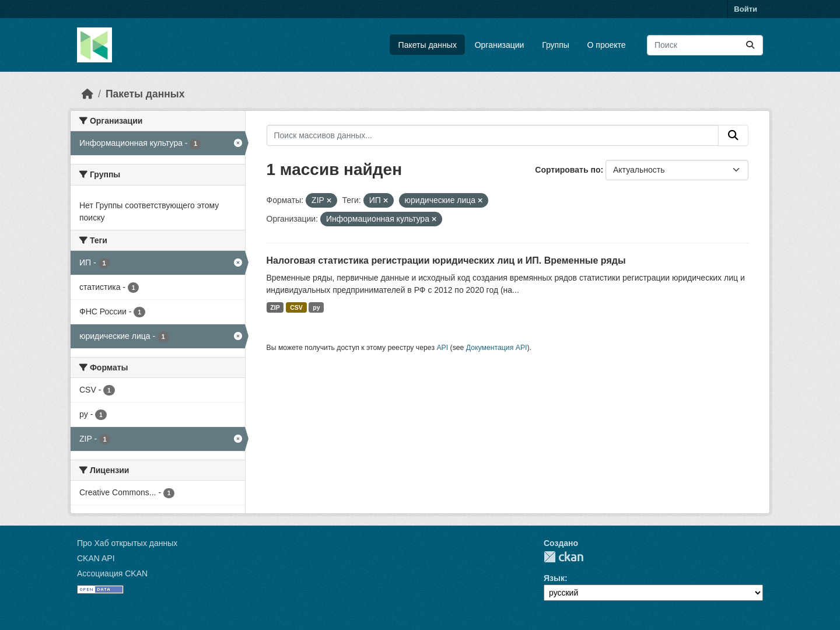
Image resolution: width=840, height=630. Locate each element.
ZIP (275, 307)
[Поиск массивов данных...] (705, 45)
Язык (554, 578)
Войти (745, 9)
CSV (296, 307)
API (442, 348)
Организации (500, 45)
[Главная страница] (87, 94)
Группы (556, 45)
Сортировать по (568, 170)
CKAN (563, 557)
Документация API (497, 348)
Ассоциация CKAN (112, 573)
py (316, 307)
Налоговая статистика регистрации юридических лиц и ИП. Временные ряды (446, 260)
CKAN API (96, 558)
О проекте (607, 45)
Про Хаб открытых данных (127, 543)
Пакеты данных (428, 45)
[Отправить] (750, 45)
